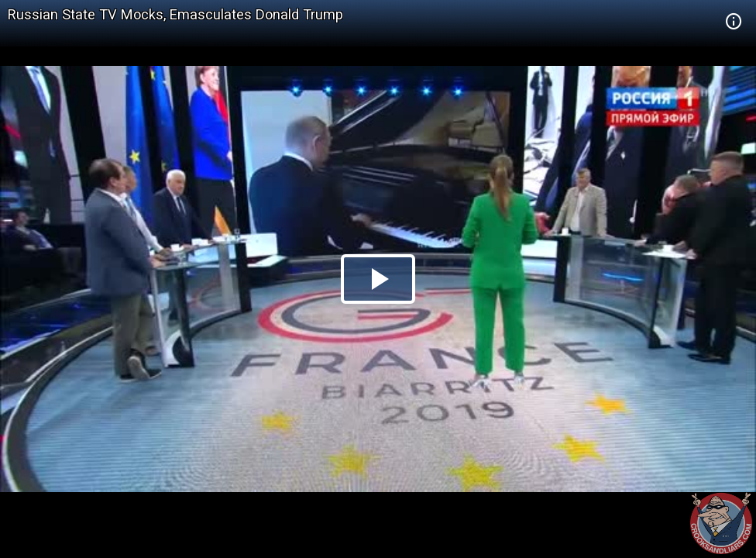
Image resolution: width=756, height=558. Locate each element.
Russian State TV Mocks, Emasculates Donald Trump (175, 14)
